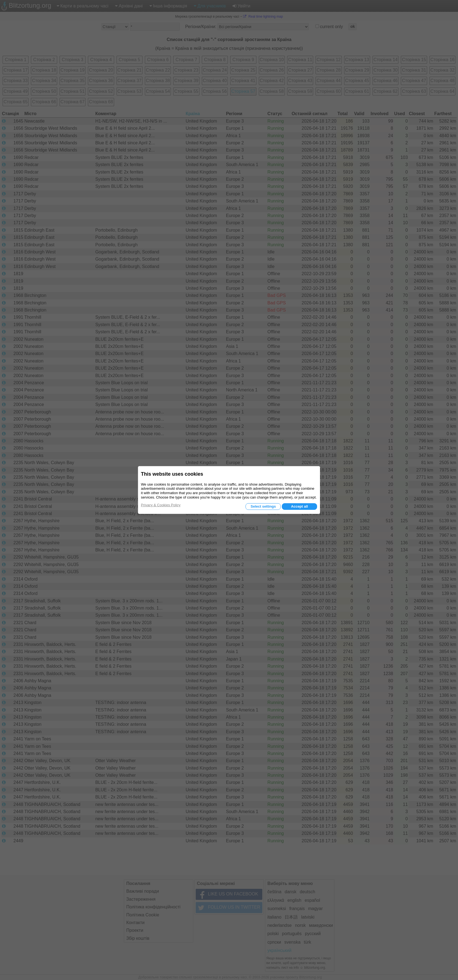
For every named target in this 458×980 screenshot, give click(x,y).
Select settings (263, 506)
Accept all (299, 506)
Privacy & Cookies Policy (161, 505)
